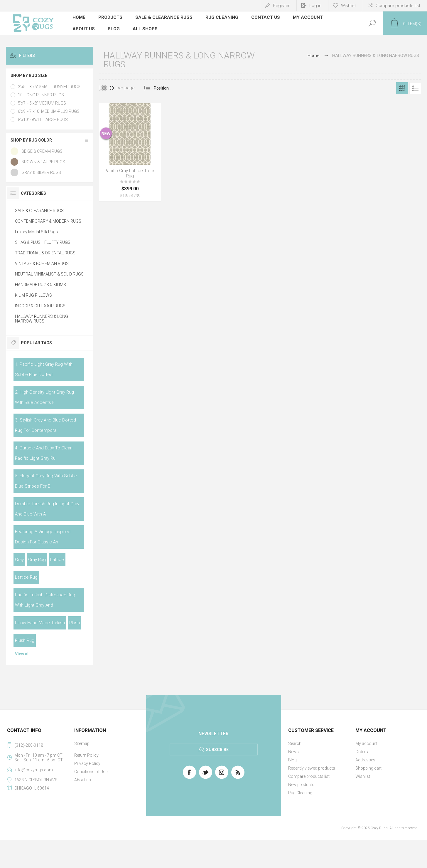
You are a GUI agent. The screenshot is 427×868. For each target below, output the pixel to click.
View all (22, 654)
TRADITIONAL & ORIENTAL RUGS (45, 253)
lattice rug (26, 577)
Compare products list (398, 6)
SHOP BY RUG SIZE (29, 75)
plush (75, 623)
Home (314, 56)
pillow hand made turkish (40, 623)
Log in (315, 6)
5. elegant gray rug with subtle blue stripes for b (46, 481)
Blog (292, 760)
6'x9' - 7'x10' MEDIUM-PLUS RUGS (49, 111)
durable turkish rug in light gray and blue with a (47, 509)
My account (366, 743)
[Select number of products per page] (107, 88)
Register (281, 6)
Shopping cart (368, 768)
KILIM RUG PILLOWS (33, 295)
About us (83, 780)
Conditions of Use (91, 772)
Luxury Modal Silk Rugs (36, 232)
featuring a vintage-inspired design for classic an (43, 537)
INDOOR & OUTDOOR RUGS (40, 306)
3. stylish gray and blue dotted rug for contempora (45, 425)
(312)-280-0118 (29, 745)
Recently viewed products (312, 768)
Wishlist (363, 776)
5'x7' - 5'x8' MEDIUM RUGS (42, 103)
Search (295, 743)
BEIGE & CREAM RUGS (42, 151)
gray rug (37, 560)
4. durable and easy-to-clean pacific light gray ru (44, 453)
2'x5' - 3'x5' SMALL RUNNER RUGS (49, 87)
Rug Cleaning (300, 793)
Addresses (365, 760)
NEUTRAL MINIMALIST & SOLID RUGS (49, 274)
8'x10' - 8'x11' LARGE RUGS (43, 120)
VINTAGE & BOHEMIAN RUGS (42, 263)
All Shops (145, 28)
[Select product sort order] (166, 88)
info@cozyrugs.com (34, 770)
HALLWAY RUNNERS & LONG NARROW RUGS (42, 319)
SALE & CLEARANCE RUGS (39, 211)
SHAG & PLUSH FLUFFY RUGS (43, 242)
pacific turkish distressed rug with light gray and (45, 600)
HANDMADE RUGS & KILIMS (40, 285)
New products (301, 785)
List (415, 88)
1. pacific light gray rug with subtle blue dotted (44, 369)
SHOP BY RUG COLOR (31, 140)
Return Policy (86, 755)
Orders (362, 752)
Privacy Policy (87, 763)
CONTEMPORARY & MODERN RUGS (48, 221)
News (293, 752)
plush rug (25, 640)
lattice (57, 560)
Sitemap (82, 743)
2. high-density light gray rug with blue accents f (44, 397)
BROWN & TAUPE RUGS (43, 162)
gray (19, 560)
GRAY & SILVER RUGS (41, 172)
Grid (402, 88)
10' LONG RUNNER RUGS (41, 95)
